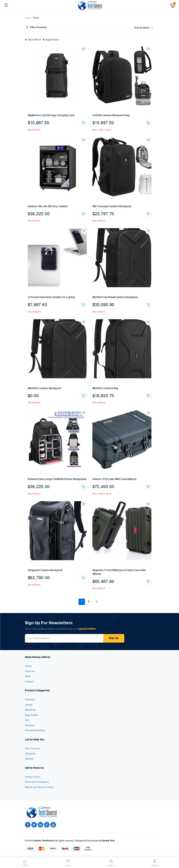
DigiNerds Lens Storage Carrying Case (51, 115)
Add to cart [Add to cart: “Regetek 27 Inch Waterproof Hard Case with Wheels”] (148, 582)
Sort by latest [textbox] (142, 28)
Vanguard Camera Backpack (45, 570)
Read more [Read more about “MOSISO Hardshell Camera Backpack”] (148, 305)
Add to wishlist (84, 49)
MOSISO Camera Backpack (44, 388)
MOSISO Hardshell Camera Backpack (115, 297)
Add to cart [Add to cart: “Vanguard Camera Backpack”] (83, 578)
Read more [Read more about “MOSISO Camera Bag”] (148, 396)
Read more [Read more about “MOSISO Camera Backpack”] (83, 396)
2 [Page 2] (89, 602)
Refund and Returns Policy (39, 787)
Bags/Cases (52, 40)
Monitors (30, 726)
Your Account (32, 749)
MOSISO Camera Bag (105, 388)
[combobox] (143, 28)
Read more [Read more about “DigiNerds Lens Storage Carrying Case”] (83, 123)
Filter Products (36, 27)
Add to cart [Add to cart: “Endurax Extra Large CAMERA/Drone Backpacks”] (83, 487)
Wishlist (29, 759)
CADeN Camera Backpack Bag (111, 115)
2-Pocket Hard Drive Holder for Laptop (51, 297)
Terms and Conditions (37, 782)
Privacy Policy (33, 777)
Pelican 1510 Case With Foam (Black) (114, 479)
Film (27, 720)
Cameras (30, 700)
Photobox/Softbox (35, 731)
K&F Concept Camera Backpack (112, 206)
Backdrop (30, 710)
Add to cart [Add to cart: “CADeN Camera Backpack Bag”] (148, 123)
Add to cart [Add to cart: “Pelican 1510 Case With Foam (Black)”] (148, 487)
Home (28, 18)
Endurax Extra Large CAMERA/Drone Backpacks (57, 479)
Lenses (29, 705)
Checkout (30, 754)
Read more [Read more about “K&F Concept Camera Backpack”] (148, 214)
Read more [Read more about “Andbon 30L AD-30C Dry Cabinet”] (83, 214)
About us (30, 671)
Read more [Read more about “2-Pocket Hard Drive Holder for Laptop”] (83, 305)
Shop (28, 676)
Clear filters (34, 40)
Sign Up (114, 638)
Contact (29, 682)
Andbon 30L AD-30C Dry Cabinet (48, 206)
